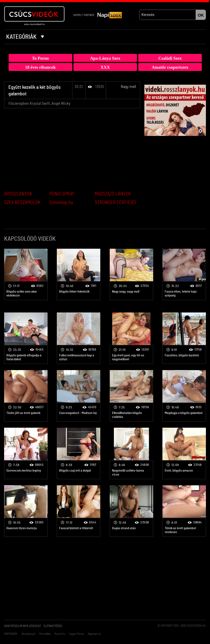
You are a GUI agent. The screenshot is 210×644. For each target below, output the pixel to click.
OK (201, 15)
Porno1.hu (60, 634)
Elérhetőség (53, 626)
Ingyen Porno (77, 634)
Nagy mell (128, 87)
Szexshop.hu (61, 203)
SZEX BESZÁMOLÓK (22, 203)
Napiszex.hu (95, 634)
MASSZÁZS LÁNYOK (113, 194)
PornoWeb (45, 634)
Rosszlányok (29, 634)
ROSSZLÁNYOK (18, 194)
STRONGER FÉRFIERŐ (115, 203)
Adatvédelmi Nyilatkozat (23, 626)
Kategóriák (25, 37)
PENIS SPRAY (62, 194)
